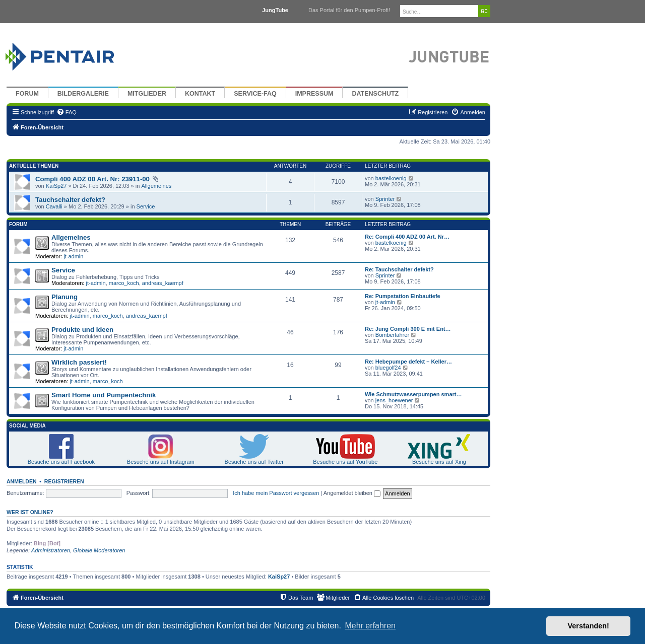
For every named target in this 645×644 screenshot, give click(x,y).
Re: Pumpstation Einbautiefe (403, 296)
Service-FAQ (255, 94)
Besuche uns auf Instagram (161, 462)
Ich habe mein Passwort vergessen (276, 493)
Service (146, 206)
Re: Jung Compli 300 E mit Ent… (408, 329)
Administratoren (51, 550)
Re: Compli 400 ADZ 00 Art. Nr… (407, 237)
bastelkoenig (391, 178)
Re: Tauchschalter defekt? (399, 269)
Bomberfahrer (392, 335)
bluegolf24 (388, 368)
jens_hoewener (394, 400)
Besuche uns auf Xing (439, 462)
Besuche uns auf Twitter (254, 462)
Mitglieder (147, 94)
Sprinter (385, 199)
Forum (27, 94)
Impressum (314, 94)
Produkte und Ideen (82, 330)
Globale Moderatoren (99, 550)
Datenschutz (375, 94)
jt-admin (73, 256)
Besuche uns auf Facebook (61, 462)
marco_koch (124, 283)
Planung (64, 297)
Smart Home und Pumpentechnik (104, 395)
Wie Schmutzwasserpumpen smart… (413, 394)
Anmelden (22, 481)
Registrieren (64, 481)
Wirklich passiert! (79, 362)
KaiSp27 (56, 186)
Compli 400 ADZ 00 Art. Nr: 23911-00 (92, 179)
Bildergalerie (83, 94)
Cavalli (54, 206)
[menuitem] (67, 112)
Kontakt (200, 94)
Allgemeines (156, 186)
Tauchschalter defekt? (70, 200)
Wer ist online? (30, 512)
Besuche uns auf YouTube (345, 462)
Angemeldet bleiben (352, 493)
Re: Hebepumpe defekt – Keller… (408, 362)
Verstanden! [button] (589, 626)
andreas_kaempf (163, 283)
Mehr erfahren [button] (370, 626)
